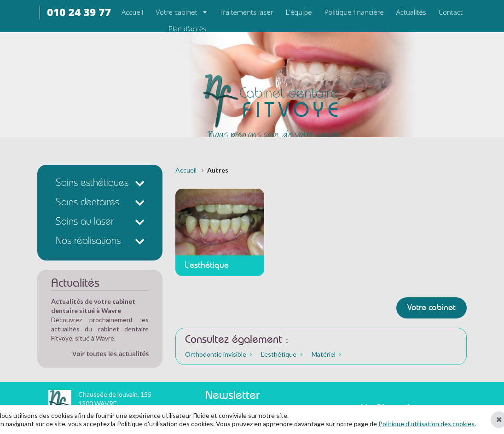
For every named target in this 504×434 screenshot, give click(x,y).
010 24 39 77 (79, 12)
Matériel (324, 354)
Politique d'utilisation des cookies (426, 424)
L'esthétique (279, 354)
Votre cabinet (177, 12)
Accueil (186, 170)
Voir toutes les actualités (110, 354)
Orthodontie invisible (216, 354)
